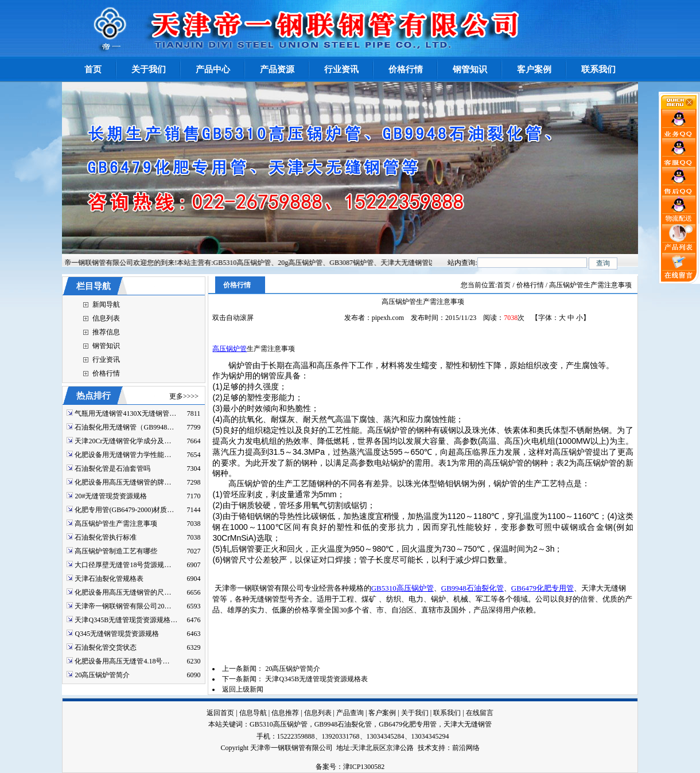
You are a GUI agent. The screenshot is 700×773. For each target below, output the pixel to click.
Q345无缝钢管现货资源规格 (117, 634)
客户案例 (382, 713)
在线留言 (480, 713)
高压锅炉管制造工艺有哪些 (116, 551)
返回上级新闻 (243, 689)
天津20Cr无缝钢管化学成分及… (123, 441)
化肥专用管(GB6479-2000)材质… (124, 510)
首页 (504, 285)
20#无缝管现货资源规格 (111, 496)
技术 (425, 748)
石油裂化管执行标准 (106, 537)
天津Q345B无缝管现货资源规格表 (316, 679)
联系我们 (447, 713)
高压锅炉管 (230, 349)
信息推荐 (285, 713)
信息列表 (106, 318)
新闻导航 (106, 304)
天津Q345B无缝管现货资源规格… (126, 620)
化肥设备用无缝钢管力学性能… (123, 455)
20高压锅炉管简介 (102, 675)
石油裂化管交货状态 (106, 647)
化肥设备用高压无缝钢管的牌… (123, 482)
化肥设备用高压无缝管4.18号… (122, 661)
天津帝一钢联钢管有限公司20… (123, 606)
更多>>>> (184, 396)
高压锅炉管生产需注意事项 (116, 524)
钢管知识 (106, 346)
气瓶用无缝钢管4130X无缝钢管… (125, 413)
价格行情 (106, 373)
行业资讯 (106, 360)
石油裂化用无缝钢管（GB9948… (124, 427)
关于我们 (415, 713)
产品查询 (350, 713)
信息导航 (253, 713)
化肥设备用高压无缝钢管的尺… (123, 592)
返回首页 (220, 713)
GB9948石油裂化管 (472, 588)
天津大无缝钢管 (468, 724)
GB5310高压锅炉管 (402, 588)
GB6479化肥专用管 (542, 588)
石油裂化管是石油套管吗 (112, 469)
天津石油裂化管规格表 (109, 579)
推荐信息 (106, 332)
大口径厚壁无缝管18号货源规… (123, 565)
